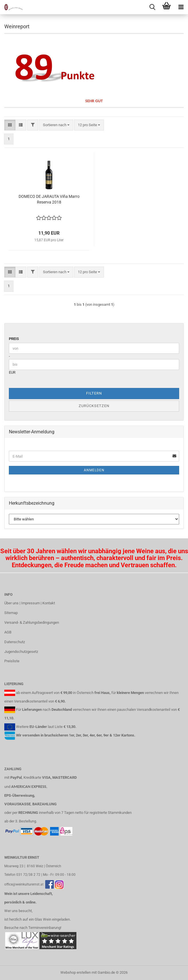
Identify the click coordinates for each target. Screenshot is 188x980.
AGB (8, 632)
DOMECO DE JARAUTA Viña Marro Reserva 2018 (49, 199)
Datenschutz (15, 642)
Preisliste (12, 661)
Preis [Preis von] (14, 339)
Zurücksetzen (94, 406)
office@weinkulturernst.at (24, 884)
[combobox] (56, 125)
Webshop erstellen (76, 972)
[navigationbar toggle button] (181, 7)
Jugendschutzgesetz (21, 652)
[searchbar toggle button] (152, 7)
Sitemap (11, 613)
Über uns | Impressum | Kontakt (30, 603)
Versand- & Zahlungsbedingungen (32, 622)
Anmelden (94, 470)
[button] (10, 125)
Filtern (94, 393)
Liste (59, 727)
